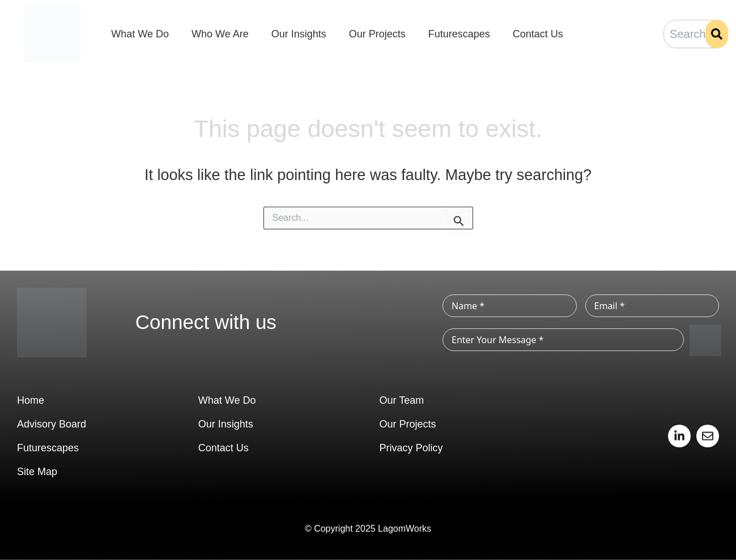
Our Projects (377, 34)
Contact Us (538, 34)
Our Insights (299, 34)
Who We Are (220, 34)
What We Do (140, 34)
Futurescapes (459, 34)
